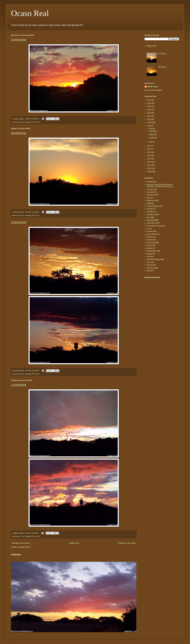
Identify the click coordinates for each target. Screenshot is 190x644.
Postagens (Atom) (24, 547)
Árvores (149, 189)
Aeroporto (150, 182)
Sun (148, 262)
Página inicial (74, 543)
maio (151, 129)
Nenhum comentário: (33, 119)
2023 (149, 110)
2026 (149, 100)
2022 (149, 113)
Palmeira (150, 237)
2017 (149, 146)
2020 (149, 119)
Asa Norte (150, 192)
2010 (149, 168)
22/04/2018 (19, 223)
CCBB (149, 203)
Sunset (149, 265)
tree (148, 271)
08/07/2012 (162, 67)
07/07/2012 (162, 54)
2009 (149, 172)
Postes (149, 245)
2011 (149, 165)
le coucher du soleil (154, 226)
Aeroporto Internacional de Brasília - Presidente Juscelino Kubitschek (160, 186)
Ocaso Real (30, 13)
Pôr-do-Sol (36, 122)
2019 (149, 123)
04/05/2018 (19, 133)
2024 (149, 106)
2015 (149, 152)
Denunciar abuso (152, 277)
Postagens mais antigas (127, 543)
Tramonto (150, 268)
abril (151, 142)
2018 (149, 126)
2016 (149, 149)
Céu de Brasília (152, 206)
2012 (149, 162)
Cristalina (150, 212)
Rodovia (150, 254)
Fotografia (28, 122)
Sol (148, 257)
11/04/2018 (19, 385)
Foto (22, 122)
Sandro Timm (153, 87)
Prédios (149, 248)
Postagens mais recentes (21, 543)
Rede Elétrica (152, 251)
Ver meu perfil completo (153, 90)
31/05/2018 (19, 40)
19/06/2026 (16, 555)
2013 (149, 159)
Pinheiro (150, 240)
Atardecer (150, 195)
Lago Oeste (151, 223)
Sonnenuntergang (153, 259)
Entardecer (151, 215)
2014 (149, 156)
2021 (149, 116)
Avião (149, 198)
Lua (148, 229)
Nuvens (149, 231)
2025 (149, 103)
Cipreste (150, 209)
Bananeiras (151, 201)
